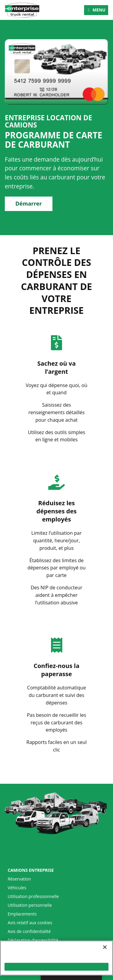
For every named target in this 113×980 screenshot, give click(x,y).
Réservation (19, 879)
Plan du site (19, 949)
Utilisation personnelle (30, 905)
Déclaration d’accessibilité (33, 940)
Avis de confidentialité (29, 931)
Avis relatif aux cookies (30, 923)
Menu (99, 10)
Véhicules (17, 888)
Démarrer (29, 203)
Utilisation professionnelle (33, 896)
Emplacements (22, 914)
